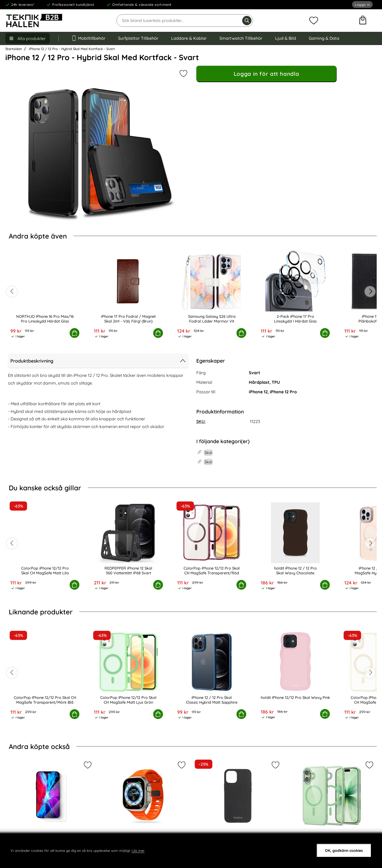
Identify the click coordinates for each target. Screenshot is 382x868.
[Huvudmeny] (28, 38)
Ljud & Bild (286, 38)
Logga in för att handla (266, 74)
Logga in (362, 5)
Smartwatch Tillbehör (241, 38)
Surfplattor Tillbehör (138, 38)
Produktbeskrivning (98, 361)
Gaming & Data (324, 38)
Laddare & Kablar (189, 38)
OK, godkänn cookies (344, 851)
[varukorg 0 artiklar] (363, 21)
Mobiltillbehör (88, 38)
